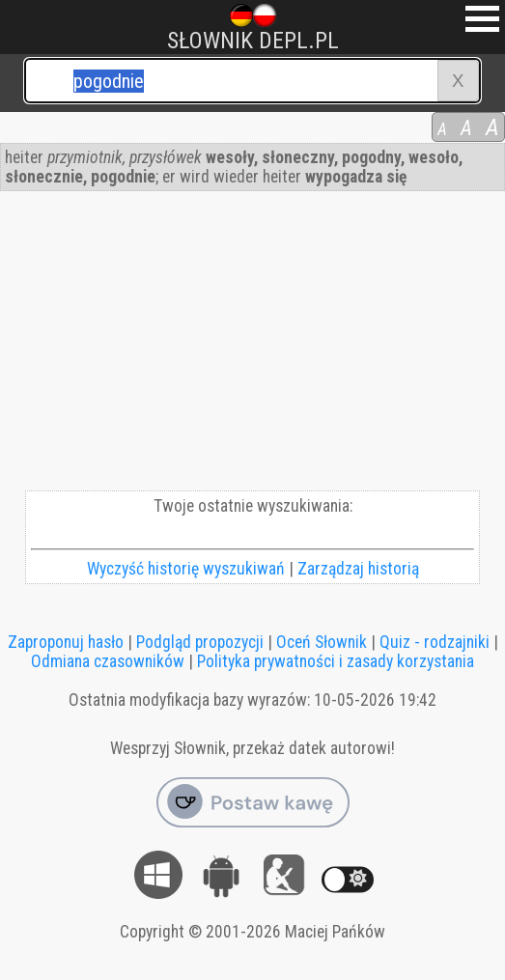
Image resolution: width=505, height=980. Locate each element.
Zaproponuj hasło (66, 642)
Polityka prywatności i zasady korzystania (336, 661)
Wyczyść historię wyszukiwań (186, 569)
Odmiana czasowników (108, 661)
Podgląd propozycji (200, 642)
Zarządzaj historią (358, 569)
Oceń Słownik (322, 642)
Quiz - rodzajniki (435, 642)
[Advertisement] (252, 346)
